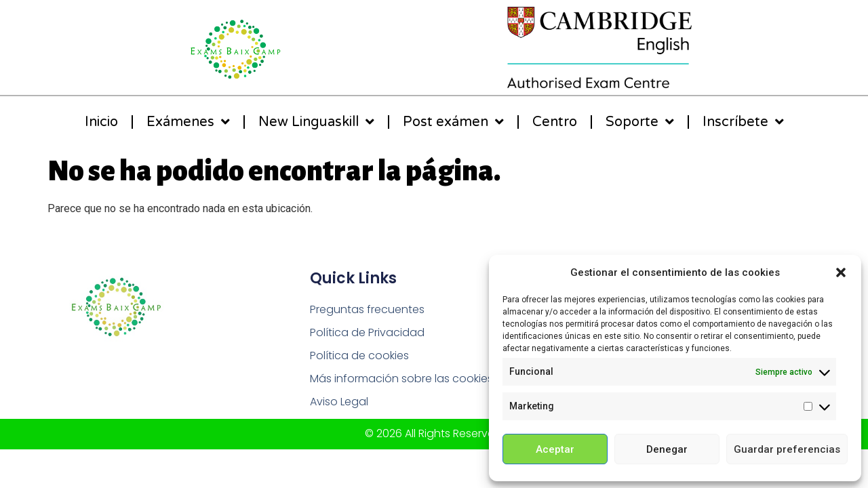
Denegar (667, 449)
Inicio (101, 122)
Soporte (640, 122)
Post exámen (453, 122)
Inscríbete (743, 122)
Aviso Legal (339, 402)
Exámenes (188, 122)
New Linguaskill (316, 122)
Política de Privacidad (367, 332)
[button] (841, 272)
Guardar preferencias (787, 449)
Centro (555, 122)
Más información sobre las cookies (401, 379)
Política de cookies (359, 355)
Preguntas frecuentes (367, 309)
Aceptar (555, 449)
